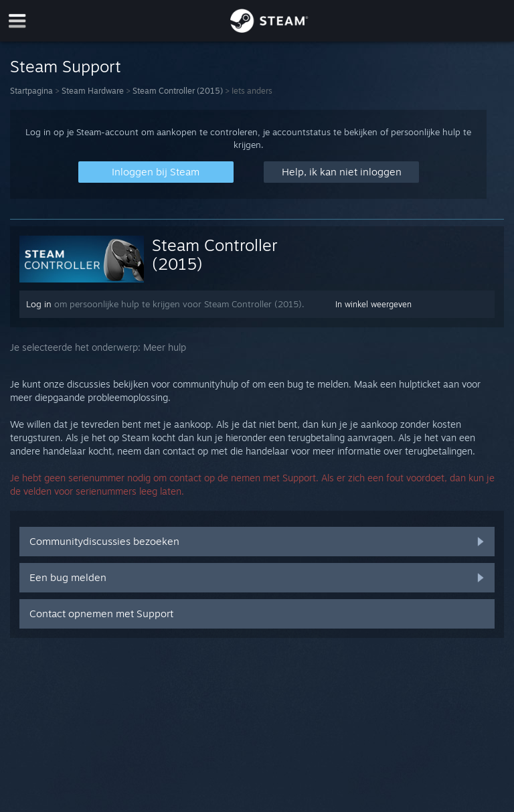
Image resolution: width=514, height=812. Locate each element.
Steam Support (66, 66)
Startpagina (31, 91)
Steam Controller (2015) (178, 91)
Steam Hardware (93, 91)
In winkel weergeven (373, 304)
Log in (39, 304)
